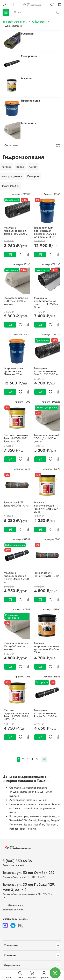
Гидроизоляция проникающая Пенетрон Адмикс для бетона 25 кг (45, 232)
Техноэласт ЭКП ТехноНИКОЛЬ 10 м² (16, 504)
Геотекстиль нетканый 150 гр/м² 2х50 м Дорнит (17, 646)
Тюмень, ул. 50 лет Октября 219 (29, 873)
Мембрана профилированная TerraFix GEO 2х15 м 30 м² (46, 302)
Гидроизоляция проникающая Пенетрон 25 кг (13, 371)
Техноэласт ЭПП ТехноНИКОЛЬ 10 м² (47, 574)
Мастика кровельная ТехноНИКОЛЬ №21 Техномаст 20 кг (16, 438)
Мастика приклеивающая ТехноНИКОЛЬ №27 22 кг (46, 507)
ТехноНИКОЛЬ (11, 186)
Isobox (20, 167)
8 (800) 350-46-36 (17, 861)
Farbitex (6, 167)
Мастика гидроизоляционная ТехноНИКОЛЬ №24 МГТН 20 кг (16, 715)
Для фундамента (12, 176)
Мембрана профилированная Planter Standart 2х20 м (16, 577)
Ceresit (33, 167)
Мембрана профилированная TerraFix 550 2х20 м (46, 371)
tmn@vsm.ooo (13, 905)
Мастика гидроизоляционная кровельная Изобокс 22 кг (47, 648)
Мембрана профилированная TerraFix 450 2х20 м (16, 231)
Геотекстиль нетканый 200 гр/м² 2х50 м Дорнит (47, 438)
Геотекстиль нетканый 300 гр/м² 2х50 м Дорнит (17, 301)
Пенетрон (33, 176)
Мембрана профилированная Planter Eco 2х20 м (45, 713)
